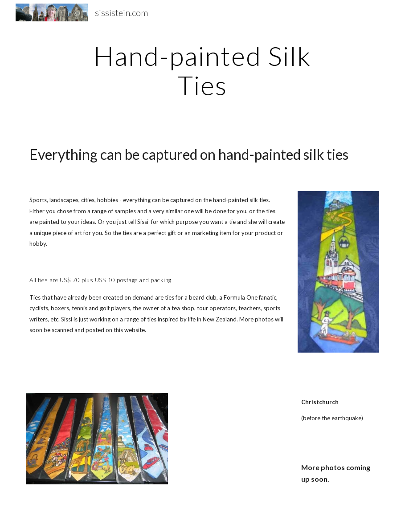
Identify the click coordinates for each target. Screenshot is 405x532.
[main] (203, 70)
